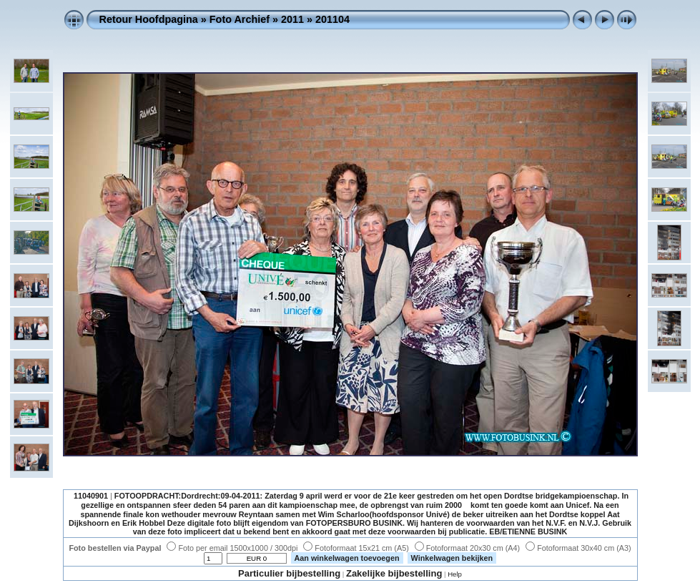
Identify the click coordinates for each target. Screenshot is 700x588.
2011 (292, 19)
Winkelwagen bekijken (452, 558)
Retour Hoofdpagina (149, 19)
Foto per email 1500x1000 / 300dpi (232, 548)
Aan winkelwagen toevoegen (347, 558)
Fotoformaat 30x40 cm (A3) (578, 548)
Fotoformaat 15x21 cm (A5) (356, 548)
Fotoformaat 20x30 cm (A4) (467, 548)
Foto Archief (240, 19)
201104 (332, 19)
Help (455, 574)
